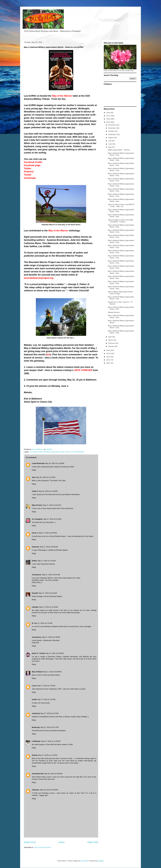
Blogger (101, 861)
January (111, 346)
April (110, 337)
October (111, 131)
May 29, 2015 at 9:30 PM (49, 790)
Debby (34, 561)
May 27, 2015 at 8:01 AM (51, 575)
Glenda (35, 755)
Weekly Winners (114, 312)
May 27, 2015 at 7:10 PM (46, 686)
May (110, 147)
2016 (108, 119)
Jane (34, 477)
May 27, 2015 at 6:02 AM (49, 547)
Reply (34, 470)
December (112, 125)
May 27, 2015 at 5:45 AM (48, 533)
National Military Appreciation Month (52, 452)
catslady (35, 607)
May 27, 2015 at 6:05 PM (52, 672)
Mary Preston (37, 505)
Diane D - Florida (38, 653)
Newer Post (30, 842)
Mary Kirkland (37, 672)
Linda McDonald (38, 463)
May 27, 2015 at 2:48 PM (51, 637)
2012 (108, 357)
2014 (108, 350)
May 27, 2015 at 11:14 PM (48, 755)
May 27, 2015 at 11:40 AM (49, 607)
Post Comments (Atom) (42, 847)
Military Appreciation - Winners (119, 150)
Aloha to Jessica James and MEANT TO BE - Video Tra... (121, 205)
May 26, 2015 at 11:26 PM (46, 477)
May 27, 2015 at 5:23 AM (52, 519)
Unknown (36, 547)
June (110, 144)
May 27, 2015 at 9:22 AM (48, 593)
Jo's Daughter (37, 519)
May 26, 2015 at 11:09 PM (55, 463)
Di (33, 623)
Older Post (93, 842)
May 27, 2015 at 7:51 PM (46, 699)
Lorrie (34, 686)
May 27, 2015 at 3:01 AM (52, 505)
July (110, 141)
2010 (108, 363)
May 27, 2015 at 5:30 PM (55, 653)
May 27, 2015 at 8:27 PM (49, 713)
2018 (108, 113)
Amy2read (36, 713)
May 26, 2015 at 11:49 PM (48, 491)
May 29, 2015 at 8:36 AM (53, 774)
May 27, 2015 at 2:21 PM (43, 623)
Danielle (35, 593)
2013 (108, 353)
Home (62, 842)
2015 (108, 122)
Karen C (35, 533)
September (113, 134)
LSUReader (36, 741)
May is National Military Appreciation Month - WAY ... (121, 308)
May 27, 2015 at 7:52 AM (47, 561)
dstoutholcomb (38, 774)
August (111, 138)
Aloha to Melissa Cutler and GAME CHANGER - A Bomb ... (120, 221)
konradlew (84, 861)
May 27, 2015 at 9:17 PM (49, 727)
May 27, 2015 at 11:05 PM (51, 741)
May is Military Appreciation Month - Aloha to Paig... (121, 293)
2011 (108, 360)
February (112, 343)
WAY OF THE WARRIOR (75, 452)
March (111, 340)
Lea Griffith (34, 452)
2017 (108, 116)
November (112, 128)
